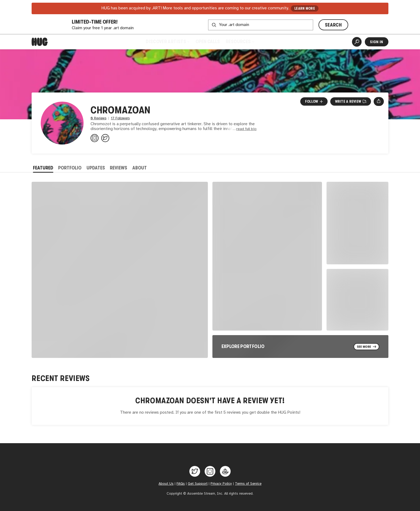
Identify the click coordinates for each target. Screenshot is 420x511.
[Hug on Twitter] (195, 471)
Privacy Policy (221, 484)
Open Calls (208, 42)
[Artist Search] (357, 42)
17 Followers (120, 118)
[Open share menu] (379, 101)
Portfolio (70, 168)
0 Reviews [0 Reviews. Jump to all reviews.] (98, 118)
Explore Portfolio (243, 346)
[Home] (40, 42)
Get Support (198, 484)
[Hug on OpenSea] (225, 471)
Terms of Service (248, 484)
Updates (96, 168)
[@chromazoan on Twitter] (105, 138)
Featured (43, 168)
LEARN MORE (305, 8)
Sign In (376, 42)
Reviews (119, 168)
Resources (240, 42)
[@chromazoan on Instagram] (95, 138)
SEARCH (333, 25)
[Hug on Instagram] (210, 471)
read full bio (246, 129)
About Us (166, 484)
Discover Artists (168, 42)
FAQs (181, 484)
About (140, 168)
